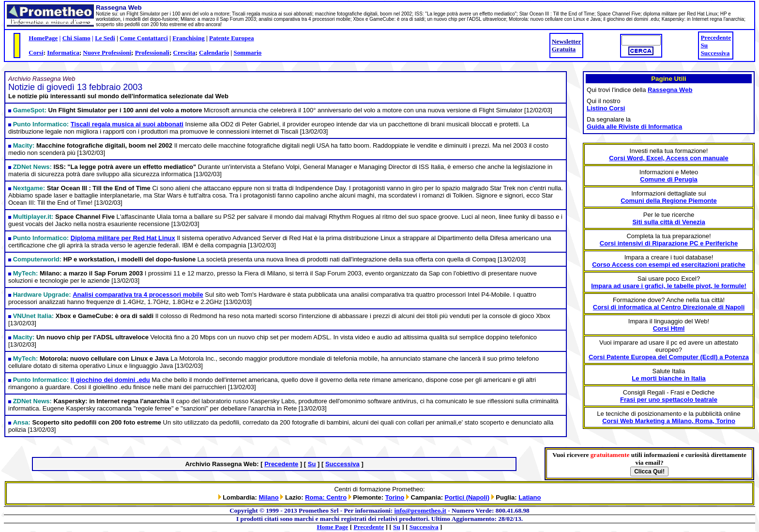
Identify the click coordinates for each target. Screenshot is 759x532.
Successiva (715, 53)
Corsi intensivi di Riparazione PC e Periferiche (669, 243)
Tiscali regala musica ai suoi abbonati (127, 124)
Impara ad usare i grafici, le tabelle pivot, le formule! (669, 286)
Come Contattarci (144, 38)
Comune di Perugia (668, 179)
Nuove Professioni (107, 53)
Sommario (248, 53)
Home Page (333, 527)
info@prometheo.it (420, 510)
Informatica (63, 53)
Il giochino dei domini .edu (110, 380)
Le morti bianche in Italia (668, 378)
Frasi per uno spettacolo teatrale (669, 400)
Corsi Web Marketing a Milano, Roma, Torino (669, 421)
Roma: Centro (326, 497)
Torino (395, 497)
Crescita (184, 53)
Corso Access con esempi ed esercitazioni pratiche (669, 265)
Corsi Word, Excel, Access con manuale (668, 158)
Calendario (214, 53)
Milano (269, 497)
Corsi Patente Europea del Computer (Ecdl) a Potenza (669, 357)
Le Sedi (105, 38)
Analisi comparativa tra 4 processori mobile (138, 295)
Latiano (530, 497)
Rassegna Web (670, 90)
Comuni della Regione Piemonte (669, 201)
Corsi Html (669, 328)
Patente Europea (232, 38)
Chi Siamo (76, 38)
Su (704, 45)
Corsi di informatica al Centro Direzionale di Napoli (669, 307)
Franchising (188, 38)
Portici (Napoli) (467, 497)
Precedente (716, 38)
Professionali (152, 53)
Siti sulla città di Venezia (668, 222)
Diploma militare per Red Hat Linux (123, 238)
